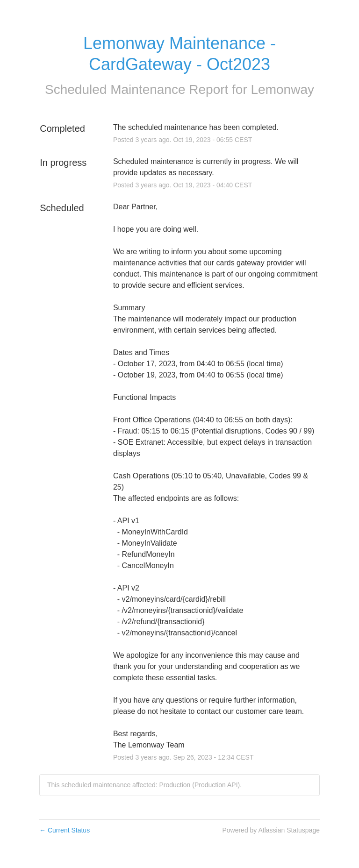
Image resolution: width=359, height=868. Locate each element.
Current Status (65, 830)
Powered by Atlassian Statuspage (271, 830)
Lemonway (283, 89)
